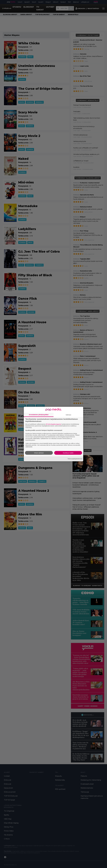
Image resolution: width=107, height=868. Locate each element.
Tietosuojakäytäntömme (75, 459)
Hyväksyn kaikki (68, 453)
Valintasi (68, 415)
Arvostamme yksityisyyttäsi (39, 415)
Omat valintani (39, 453)
